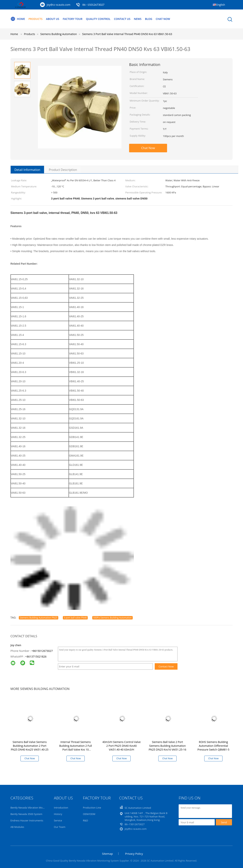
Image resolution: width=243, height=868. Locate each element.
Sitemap (107, 854)
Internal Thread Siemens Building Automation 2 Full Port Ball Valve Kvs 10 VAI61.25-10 (76, 748)
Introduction (61, 808)
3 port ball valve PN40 (75, 618)
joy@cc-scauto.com (58, 5)
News (138, 19)
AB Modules (17, 827)
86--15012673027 (93, 5)
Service (58, 820)
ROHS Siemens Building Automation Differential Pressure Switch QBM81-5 (213, 746)
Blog (149, 19)
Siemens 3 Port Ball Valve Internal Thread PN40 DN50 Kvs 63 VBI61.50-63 (127, 34)
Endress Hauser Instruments (27, 820)
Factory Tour (73, 19)
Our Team (60, 827)
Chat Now (163, 19)
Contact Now (166, 666)
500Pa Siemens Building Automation (112, 618)
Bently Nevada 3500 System (26, 814)
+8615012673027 (42, 651)
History (58, 814)
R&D (86, 820)
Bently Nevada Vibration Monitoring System (35, 808)
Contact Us (122, 19)
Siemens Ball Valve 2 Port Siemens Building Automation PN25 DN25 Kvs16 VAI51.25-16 (167, 746)
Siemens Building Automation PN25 (39, 618)
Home (18, 19)
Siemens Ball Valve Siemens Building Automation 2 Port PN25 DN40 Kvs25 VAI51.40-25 (30, 746)
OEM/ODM (89, 814)
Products (36, 19)
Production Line (92, 808)
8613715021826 (37, 656)
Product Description (63, 170)
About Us (53, 19)
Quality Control (98, 19)
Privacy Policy (134, 854)
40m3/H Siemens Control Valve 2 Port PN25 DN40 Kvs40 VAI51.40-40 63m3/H (121, 746)
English (221, 5)
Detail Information (27, 170)
